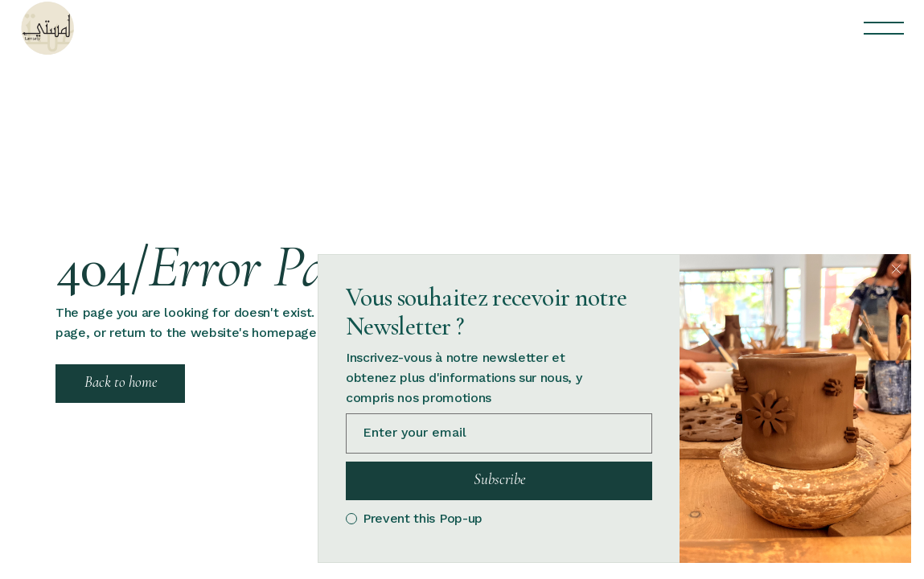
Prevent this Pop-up (423, 519)
